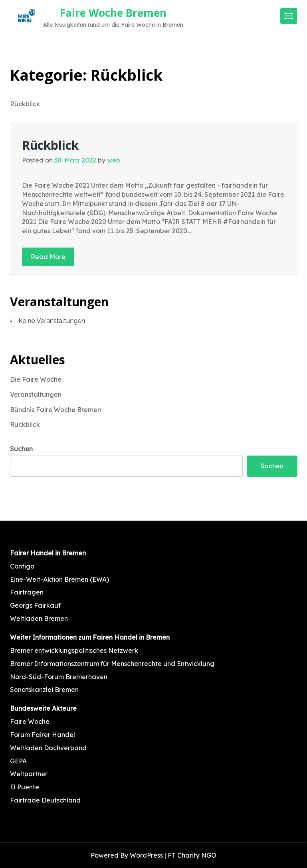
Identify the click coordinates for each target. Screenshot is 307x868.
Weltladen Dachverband (48, 748)
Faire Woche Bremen (113, 13)
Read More (48, 257)
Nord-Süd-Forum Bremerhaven (59, 677)
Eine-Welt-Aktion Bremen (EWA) (59, 579)
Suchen (21, 449)
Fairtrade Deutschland (45, 800)
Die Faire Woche (36, 379)
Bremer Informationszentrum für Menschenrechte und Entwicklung (112, 664)
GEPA (18, 761)
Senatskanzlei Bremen (44, 690)
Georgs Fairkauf (35, 605)
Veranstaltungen (36, 394)
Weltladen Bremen (39, 618)
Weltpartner (29, 774)
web (114, 160)
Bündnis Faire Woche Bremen (55, 410)
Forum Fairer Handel (43, 735)
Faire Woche (30, 721)
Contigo (22, 566)
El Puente (25, 787)
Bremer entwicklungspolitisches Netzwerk (74, 650)
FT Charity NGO (192, 855)
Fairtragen (27, 592)
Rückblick (50, 145)
